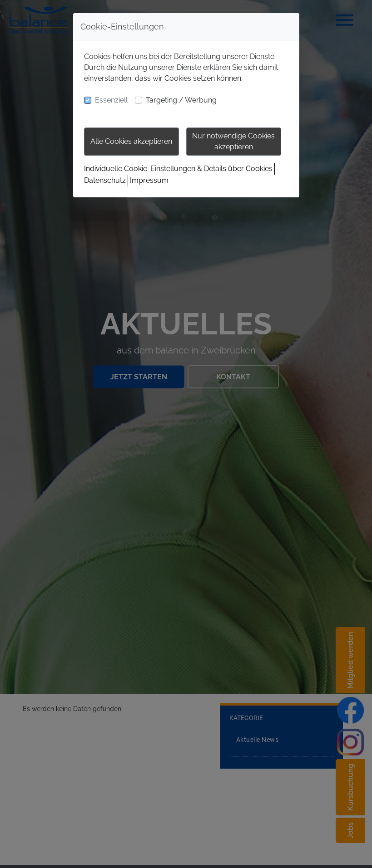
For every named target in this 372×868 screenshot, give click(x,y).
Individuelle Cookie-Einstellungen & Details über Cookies (178, 169)
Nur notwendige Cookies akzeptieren (233, 141)
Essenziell (111, 100)
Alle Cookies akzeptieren (131, 141)
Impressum (149, 180)
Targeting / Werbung (181, 100)
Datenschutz (105, 180)
